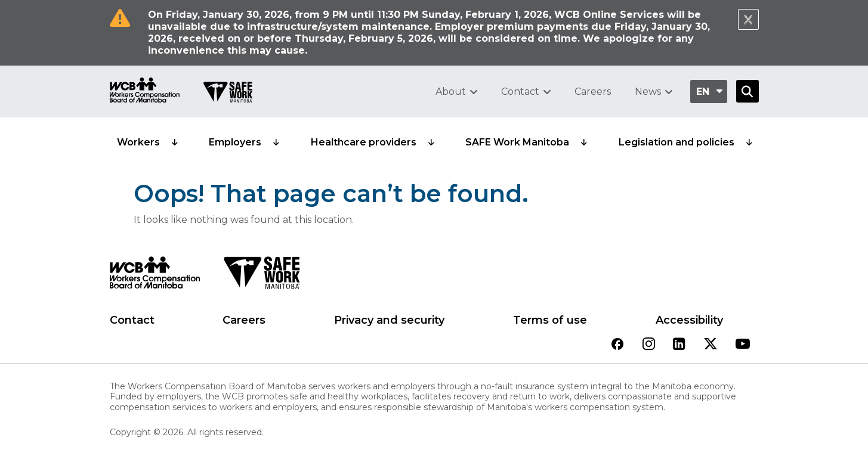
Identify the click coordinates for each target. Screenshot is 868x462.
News (648, 92)
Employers (235, 142)
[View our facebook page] (617, 345)
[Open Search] (747, 91)
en (703, 92)
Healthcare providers (364, 142)
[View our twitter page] (711, 345)
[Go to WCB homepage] (145, 92)
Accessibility (689, 320)
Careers (593, 92)
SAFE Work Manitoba (517, 142)
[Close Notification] (748, 19)
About (451, 92)
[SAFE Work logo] (262, 276)
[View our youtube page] (743, 345)
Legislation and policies (677, 142)
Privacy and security (389, 320)
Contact (520, 92)
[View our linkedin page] (679, 345)
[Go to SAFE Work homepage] (228, 94)
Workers (138, 142)
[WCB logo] (155, 276)
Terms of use (550, 320)
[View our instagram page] (649, 345)
